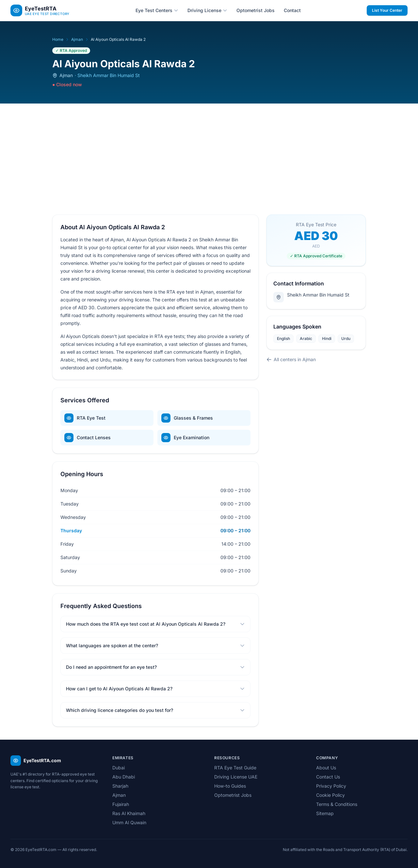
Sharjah (120, 786)
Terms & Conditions (337, 804)
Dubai (119, 768)
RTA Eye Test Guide (235, 768)
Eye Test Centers (157, 10)
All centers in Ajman (291, 359)
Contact (292, 10)
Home (58, 39)
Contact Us (328, 777)
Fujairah (121, 804)
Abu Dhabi (124, 777)
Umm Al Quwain (129, 822)
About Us (326, 768)
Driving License (207, 10)
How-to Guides (230, 786)
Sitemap (325, 813)
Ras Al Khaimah (129, 813)
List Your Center (387, 10)
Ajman (77, 39)
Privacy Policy (331, 786)
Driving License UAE (236, 777)
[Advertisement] (209, 153)
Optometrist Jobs (256, 10)
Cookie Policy (330, 795)
